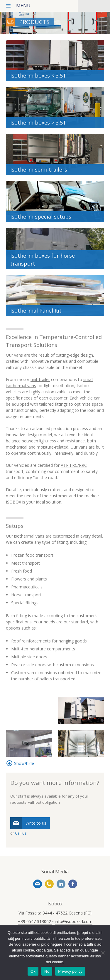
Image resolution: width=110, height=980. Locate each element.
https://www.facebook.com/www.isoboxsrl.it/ (73, 884)
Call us (21, 833)
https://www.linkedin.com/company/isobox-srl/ (61, 884)
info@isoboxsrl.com (38, 884)
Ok (33, 971)
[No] (103, 953)
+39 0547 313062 (49, 884)
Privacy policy (70, 971)
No (47, 971)
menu (23, 6)
